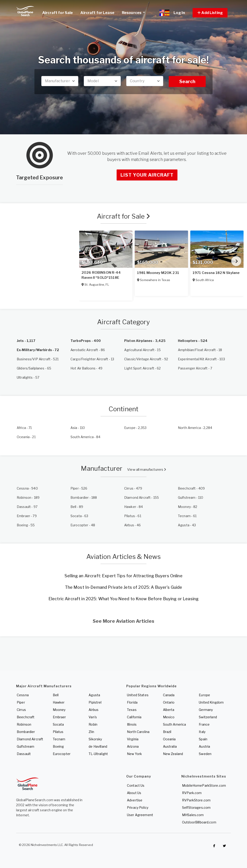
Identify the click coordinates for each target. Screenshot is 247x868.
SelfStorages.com (196, 807)
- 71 (24, 428)
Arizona (133, 746)
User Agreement (140, 815)
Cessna (23, 695)
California (134, 717)
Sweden (205, 754)
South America (175, 724)
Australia (170, 746)
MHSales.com (193, 815)
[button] (210, 13)
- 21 (26, 437)
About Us (134, 793)
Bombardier (26, 732)
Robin (93, 724)
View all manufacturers (147, 470)
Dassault (24, 754)
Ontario (169, 702)
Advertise (135, 800)
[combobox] (60, 81)
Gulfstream (25, 746)
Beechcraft (26, 717)
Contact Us (136, 785)
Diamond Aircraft (30, 739)
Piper (21, 702)
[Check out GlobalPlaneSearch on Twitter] (225, 846)
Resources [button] (135, 12)
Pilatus (58, 732)
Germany (206, 710)
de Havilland (98, 746)
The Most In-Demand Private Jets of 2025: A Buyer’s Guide (124, 587)
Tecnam (59, 739)
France (204, 724)
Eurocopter (62, 754)
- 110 (78, 428)
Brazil (167, 732)
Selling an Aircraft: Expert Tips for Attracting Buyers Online (123, 576)
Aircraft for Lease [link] (97, 13)
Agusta (94, 695)
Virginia (133, 739)
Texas (132, 710)
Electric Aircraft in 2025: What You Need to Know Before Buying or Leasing (123, 599)
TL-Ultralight (98, 754)
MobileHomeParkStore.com (204, 785)
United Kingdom (211, 702)
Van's (93, 717)
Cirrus (21, 710)
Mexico (169, 717)
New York (134, 754)
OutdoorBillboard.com (199, 822)
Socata (58, 724)
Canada (169, 695)
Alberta (169, 710)
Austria (204, 746)
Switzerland (208, 717)
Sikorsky (95, 739)
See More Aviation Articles (123, 621)
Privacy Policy (138, 807)
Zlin (91, 732)
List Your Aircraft (147, 175)
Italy (202, 732)
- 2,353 (135, 428)
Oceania (169, 739)
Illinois (132, 724)
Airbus (94, 710)
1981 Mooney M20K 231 (158, 273)
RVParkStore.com (196, 800)
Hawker (59, 702)
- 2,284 (195, 428)
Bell (56, 695)
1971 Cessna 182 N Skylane (216, 273)
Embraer (59, 717)
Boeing (58, 746)
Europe (204, 695)
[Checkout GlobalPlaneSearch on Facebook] (214, 846)
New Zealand (173, 754)
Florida (132, 702)
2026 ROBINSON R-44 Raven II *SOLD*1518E (101, 275)
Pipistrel (95, 702)
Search (187, 82)
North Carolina (138, 732)
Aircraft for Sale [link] (58, 13)
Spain (203, 739)
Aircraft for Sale (124, 216)
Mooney (59, 710)
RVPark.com (192, 793)
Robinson (24, 724)
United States (138, 695)
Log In (179, 13)
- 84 (86, 437)
